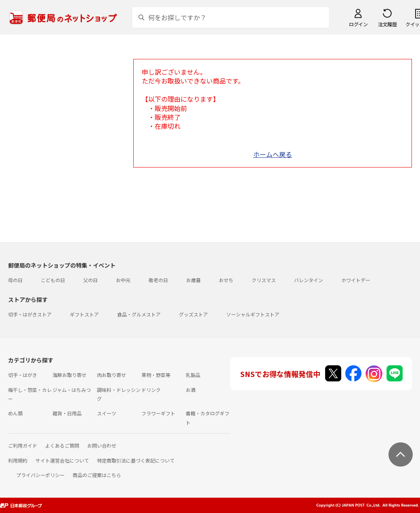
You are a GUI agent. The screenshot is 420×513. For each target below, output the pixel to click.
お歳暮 (193, 280)
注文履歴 (387, 24)
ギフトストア (84, 314)
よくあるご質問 (62, 445)
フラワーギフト (158, 413)
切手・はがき (23, 375)
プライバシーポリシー (40, 475)
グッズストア (193, 314)
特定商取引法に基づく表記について (136, 460)
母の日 (15, 280)
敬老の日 (158, 280)
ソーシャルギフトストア (253, 314)
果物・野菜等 (156, 375)
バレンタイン (309, 280)
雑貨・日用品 (67, 413)
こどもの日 (53, 280)
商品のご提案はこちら (97, 475)
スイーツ (107, 413)
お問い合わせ (102, 445)
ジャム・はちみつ (72, 390)
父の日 (90, 280)
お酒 (191, 390)
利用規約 (18, 460)
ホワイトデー (356, 280)
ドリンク (151, 390)
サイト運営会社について (62, 460)
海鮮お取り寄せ (69, 375)
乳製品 (193, 375)
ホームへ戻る (273, 154)
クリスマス (264, 280)
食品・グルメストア (139, 314)
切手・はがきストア (30, 314)
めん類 (15, 413)
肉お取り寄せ (111, 375)
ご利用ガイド (23, 445)
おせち (226, 280)
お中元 (123, 280)
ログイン (358, 24)
